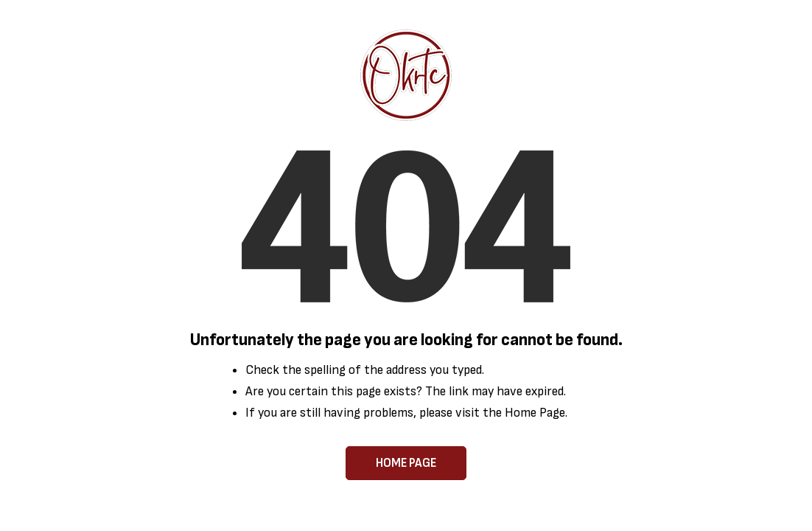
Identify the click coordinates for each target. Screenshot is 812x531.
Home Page (406, 463)
